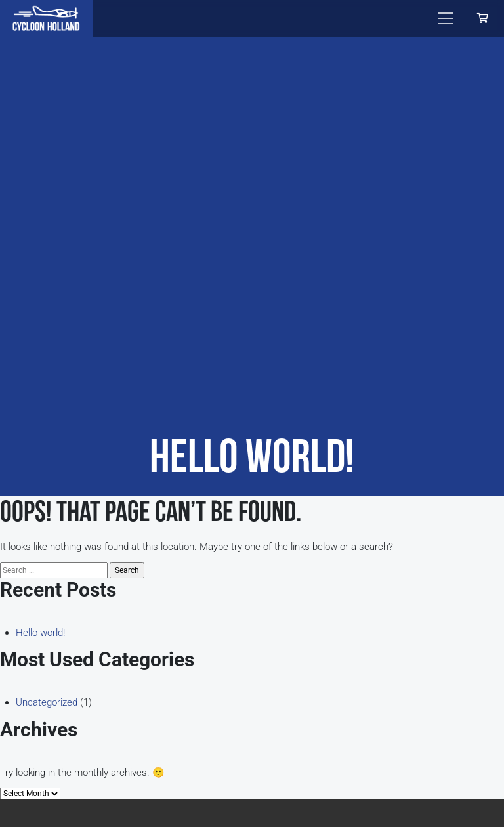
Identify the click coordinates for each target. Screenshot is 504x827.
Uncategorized (47, 702)
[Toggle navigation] (446, 18)
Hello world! (40, 633)
